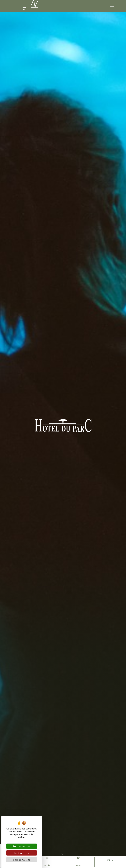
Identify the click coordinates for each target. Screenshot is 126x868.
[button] (112, 7)
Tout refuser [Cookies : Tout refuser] (22, 853)
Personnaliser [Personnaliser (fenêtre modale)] (22, 860)
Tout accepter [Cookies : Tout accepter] (22, 846)
